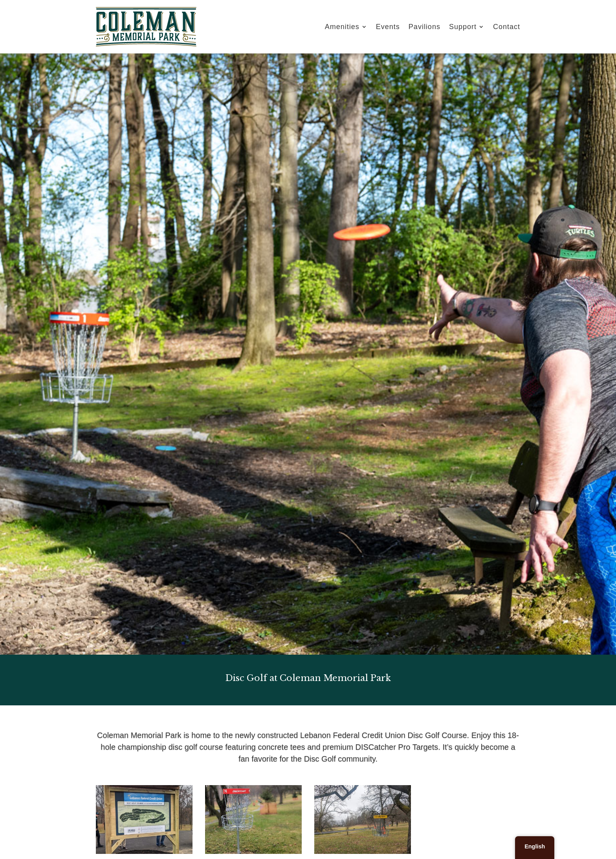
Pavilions (424, 27)
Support (463, 27)
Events (388, 27)
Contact (507, 27)
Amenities (342, 27)
